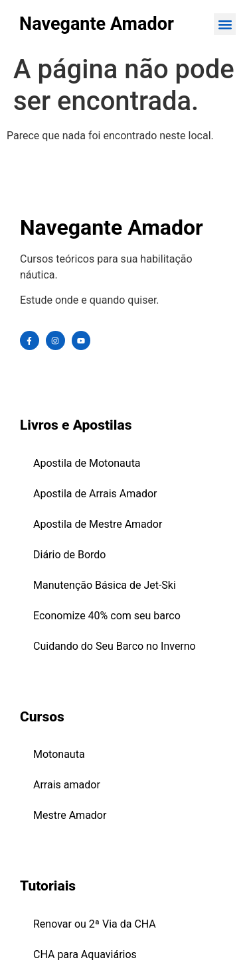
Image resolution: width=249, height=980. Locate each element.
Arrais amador (67, 785)
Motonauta (59, 754)
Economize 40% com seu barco (107, 616)
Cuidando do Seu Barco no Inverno (115, 646)
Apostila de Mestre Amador (98, 524)
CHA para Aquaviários (85, 954)
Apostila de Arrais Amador (95, 494)
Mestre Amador (70, 815)
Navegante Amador (97, 24)
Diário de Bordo (70, 555)
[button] (225, 24)
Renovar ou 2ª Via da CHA (95, 924)
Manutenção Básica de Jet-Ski (105, 585)
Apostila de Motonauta (87, 463)
